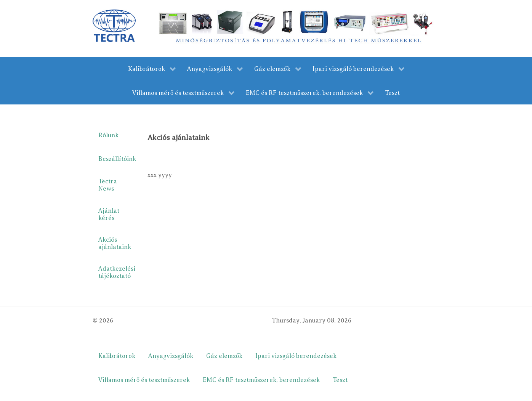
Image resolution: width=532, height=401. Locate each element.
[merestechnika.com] (297, 28)
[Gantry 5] (114, 26)
